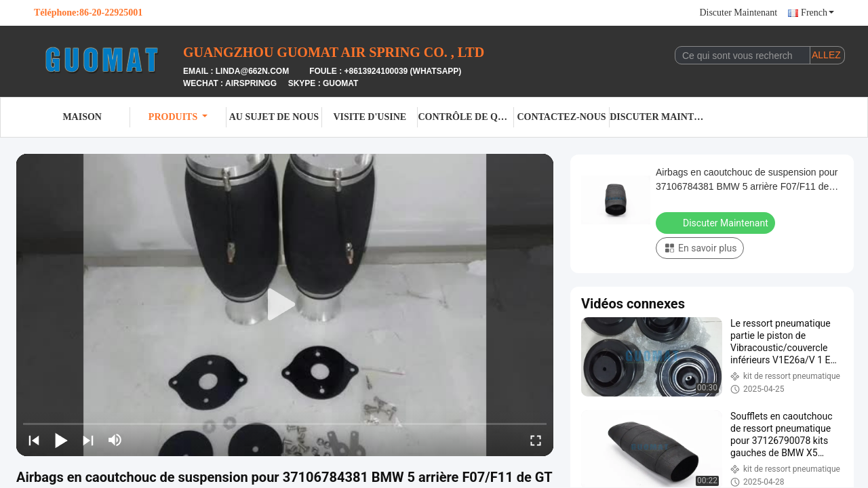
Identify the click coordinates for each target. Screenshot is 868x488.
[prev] (34, 440)
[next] (88, 440)
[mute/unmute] (115, 440)
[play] (285, 305)
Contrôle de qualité (466, 117)
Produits (178, 117)
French (817, 13)
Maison (82, 117)
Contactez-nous (561, 117)
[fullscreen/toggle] (536, 440)
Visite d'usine (370, 117)
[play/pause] (61, 440)
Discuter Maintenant (738, 13)
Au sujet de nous (274, 117)
